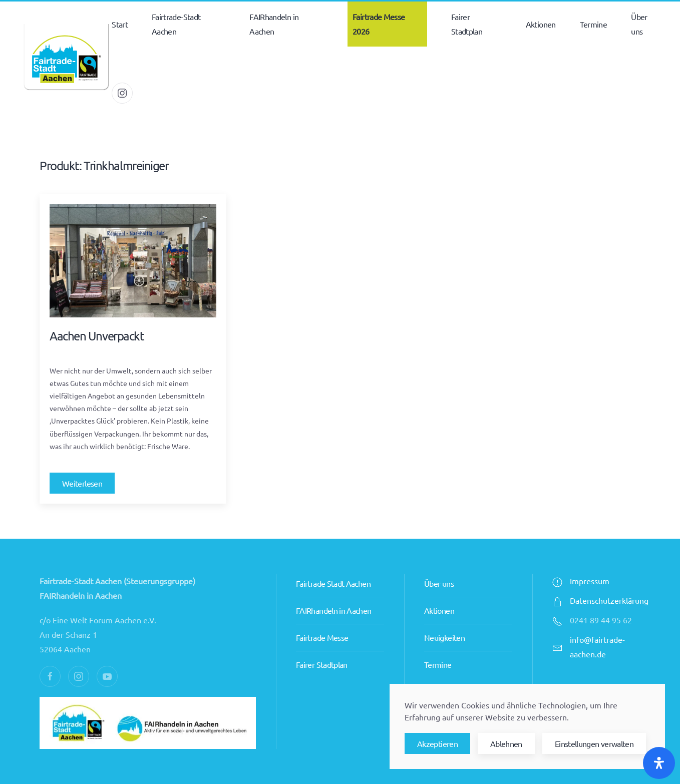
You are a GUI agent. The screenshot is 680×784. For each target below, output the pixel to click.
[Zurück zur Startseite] (66, 59)
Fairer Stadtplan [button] (467, 24)
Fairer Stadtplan (322, 643)
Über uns (439, 562)
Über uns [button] (639, 24)
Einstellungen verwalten (594, 743)
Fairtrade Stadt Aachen (333, 562)
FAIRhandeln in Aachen (334, 589)
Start (120, 24)
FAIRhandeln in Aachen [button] (274, 24)
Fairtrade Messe (322, 616)
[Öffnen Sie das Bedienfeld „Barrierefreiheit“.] (659, 763)
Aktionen (439, 589)
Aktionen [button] (541, 24)
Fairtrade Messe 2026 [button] (379, 24)
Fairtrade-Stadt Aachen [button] (176, 24)
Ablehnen (506, 743)
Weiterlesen (82, 483)
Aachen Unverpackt (97, 336)
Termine (594, 24)
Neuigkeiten (444, 616)
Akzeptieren (437, 743)
